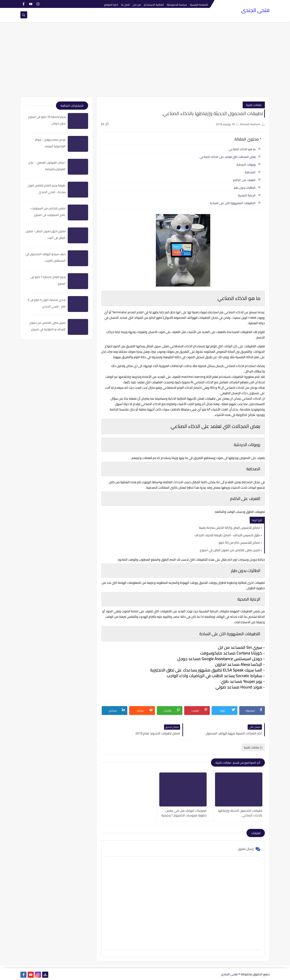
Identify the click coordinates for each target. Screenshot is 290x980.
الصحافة (250, 172)
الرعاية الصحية (247, 195)
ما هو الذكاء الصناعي (242, 149)
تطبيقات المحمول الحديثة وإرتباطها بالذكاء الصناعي (240, 813)
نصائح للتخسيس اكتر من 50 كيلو (239, 543)
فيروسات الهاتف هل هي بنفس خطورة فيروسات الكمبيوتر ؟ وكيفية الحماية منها (184, 813)
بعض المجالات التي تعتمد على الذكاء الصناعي (227, 157)
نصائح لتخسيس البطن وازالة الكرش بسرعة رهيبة (229, 528)
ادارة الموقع (111, 5)
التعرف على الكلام (244, 180)
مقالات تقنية (254, 105)
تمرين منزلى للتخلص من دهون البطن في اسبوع (230, 550)
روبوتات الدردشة (246, 164)
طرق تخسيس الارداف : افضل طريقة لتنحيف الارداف (227, 535)
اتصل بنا (125, 5)
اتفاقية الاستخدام (154, 5)
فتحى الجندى (255, 10)
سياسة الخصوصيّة (177, 5)
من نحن (137, 5)
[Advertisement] (145, 62)
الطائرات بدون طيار (245, 188)
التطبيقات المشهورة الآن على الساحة (233, 203)
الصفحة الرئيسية (199, 5)
